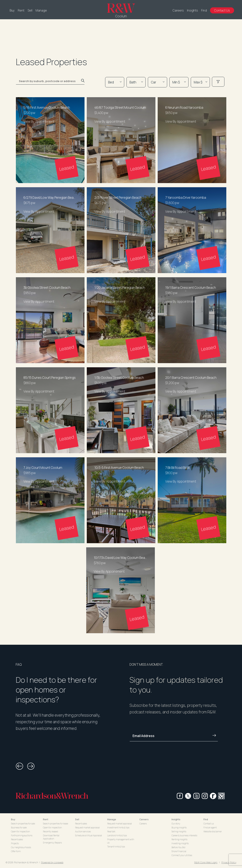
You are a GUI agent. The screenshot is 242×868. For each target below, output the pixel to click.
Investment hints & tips (118, 828)
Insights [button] (176, 819)
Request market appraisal (87, 828)
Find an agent (210, 828)
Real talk (111, 831)
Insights (192, 10)
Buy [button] (13, 819)
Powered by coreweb (52, 862)
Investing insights (180, 843)
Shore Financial (179, 851)
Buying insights (179, 828)
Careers (178, 10)
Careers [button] (144, 819)
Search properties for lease (55, 824)
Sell (30, 10)
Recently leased (50, 831)
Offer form (16, 851)
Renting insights (179, 839)
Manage (41, 10)
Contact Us (222, 10)
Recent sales (17, 839)
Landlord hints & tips (117, 835)
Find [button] (206, 819)
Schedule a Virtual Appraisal (88, 835)
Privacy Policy (229, 862)
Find (204, 10)
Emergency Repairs (52, 843)
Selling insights (179, 831)
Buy (12, 10)
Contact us (209, 824)
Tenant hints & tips (116, 847)
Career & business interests (184, 835)
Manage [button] (112, 819)
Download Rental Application (51, 837)
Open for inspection (20, 831)
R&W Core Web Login (206, 862)
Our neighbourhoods (21, 847)
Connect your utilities (182, 855)
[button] (19, 766)
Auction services (83, 831)
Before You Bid (178, 847)
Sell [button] (77, 819)
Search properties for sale (23, 824)
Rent (21, 10)
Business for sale (19, 828)
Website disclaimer (213, 831)
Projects (15, 843)
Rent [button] (46, 819)
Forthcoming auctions (22, 835)
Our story (176, 824)
